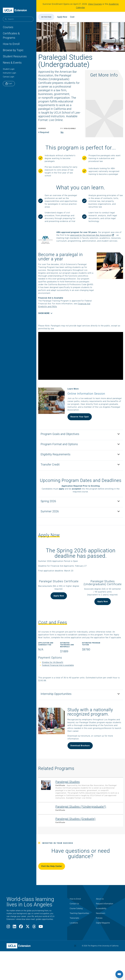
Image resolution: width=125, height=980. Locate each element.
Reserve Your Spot (81, 424)
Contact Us (74, 924)
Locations (74, 943)
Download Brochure (81, 763)
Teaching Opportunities (79, 933)
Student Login (9, 69)
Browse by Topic (13, 50)
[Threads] (34, 947)
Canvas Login (9, 77)
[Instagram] (8, 947)
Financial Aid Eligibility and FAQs (62, 318)
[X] (28, 947)
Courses (8, 27)
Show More (48, 325)
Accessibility (101, 929)
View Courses (95, 4)
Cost (76, 17)
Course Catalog (76, 929)
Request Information (105, 924)
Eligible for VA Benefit (56, 680)
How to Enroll (11, 44)
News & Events (12, 63)
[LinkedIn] (14, 947)
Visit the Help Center (55, 886)
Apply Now (66, 17)
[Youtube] (41, 947)
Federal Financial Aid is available (62, 683)
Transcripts (74, 938)
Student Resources (15, 56)
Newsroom (101, 933)
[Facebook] (21, 947)
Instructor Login (10, 73)
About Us (100, 919)
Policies (99, 938)
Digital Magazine (103, 943)
